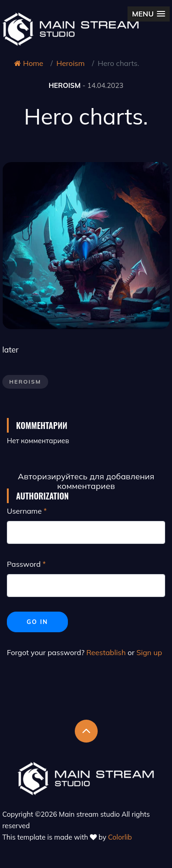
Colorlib (120, 837)
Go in (37, 622)
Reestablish (106, 652)
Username (24, 511)
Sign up (149, 652)
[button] (149, 14)
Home (29, 63)
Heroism (71, 63)
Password (24, 564)
